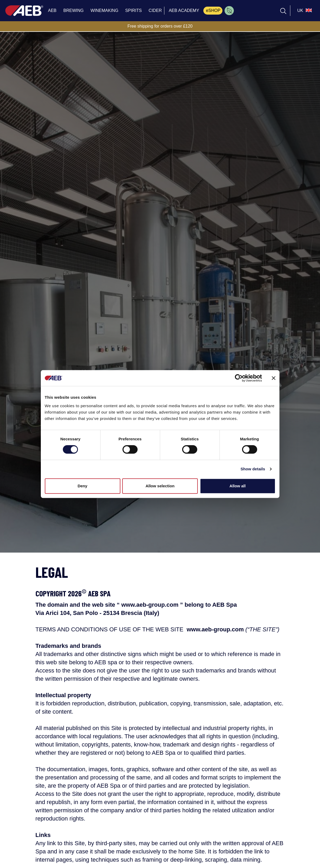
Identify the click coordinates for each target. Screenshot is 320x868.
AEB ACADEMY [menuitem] (184, 10)
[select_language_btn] (304, 11)
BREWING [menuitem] (73, 10)
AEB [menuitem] (52, 10)
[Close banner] (274, 378)
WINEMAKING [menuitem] (104, 10)
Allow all (238, 486)
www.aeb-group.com (150, 605)
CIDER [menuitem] (155, 10)
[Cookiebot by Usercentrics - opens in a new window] (239, 378)
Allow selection (160, 486)
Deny (83, 486)
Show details (253, 469)
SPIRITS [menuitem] (133, 10)
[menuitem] (229, 11)
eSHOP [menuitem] (213, 10)
